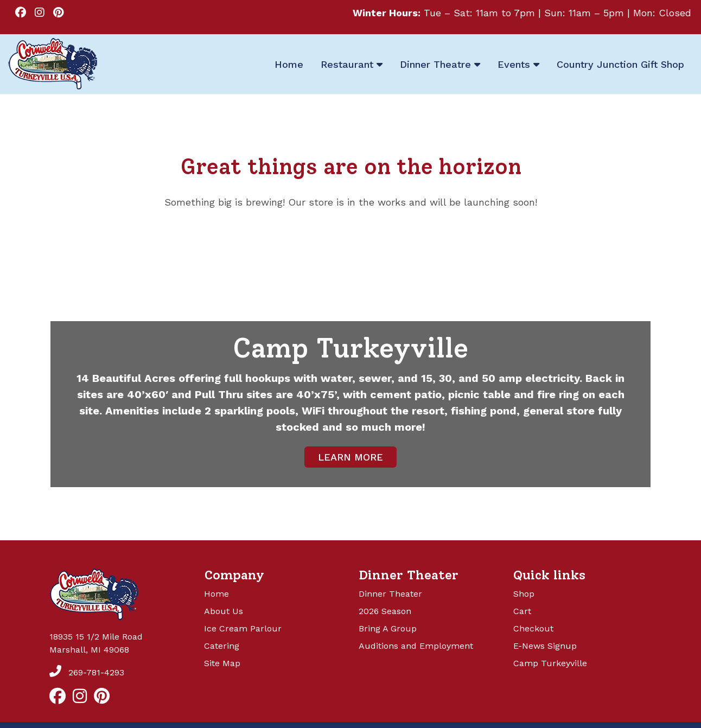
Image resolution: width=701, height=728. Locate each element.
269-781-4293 (87, 672)
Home (216, 594)
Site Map (222, 663)
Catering (222, 646)
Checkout (533, 628)
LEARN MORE (351, 457)
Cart (522, 611)
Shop (524, 594)
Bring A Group (388, 628)
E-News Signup (545, 646)
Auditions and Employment (416, 646)
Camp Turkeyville (550, 663)
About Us (224, 611)
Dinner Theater (390, 594)
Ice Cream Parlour (243, 628)
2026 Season (385, 611)
